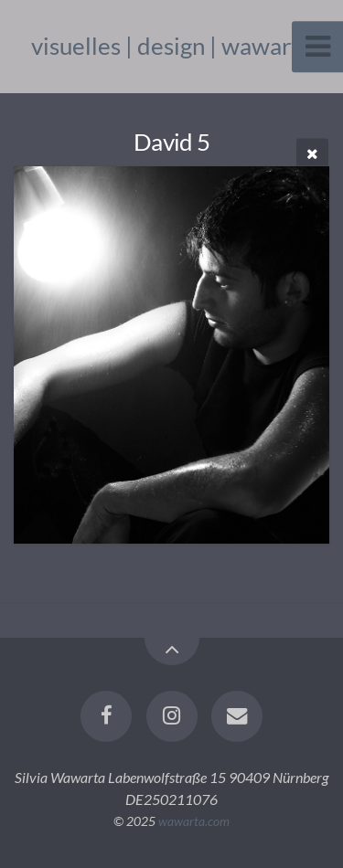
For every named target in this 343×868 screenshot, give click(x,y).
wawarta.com (194, 821)
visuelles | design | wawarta (171, 46)
